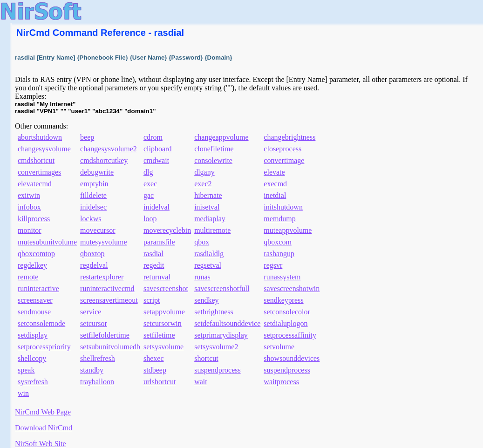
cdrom (153, 137)
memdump (279, 219)
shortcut (206, 358)
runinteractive (38, 288)
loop (150, 219)
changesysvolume (44, 149)
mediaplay (210, 219)
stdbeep (155, 370)
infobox (29, 207)
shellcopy (32, 358)
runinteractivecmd (107, 288)
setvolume (279, 347)
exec (150, 184)
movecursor (98, 230)
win (23, 393)
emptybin (94, 184)
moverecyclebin (167, 230)
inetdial (275, 195)
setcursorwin (163, 323)
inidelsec (93, 207)
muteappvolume (288, 230)
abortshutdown (40, 137)
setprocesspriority (44, 347)
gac (149, 195)
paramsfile (159, 242)
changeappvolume (221, 137)
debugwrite (97, 172)
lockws (91, 219)
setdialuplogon (286, 323)
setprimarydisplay (221, 335)
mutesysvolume (103, 242)
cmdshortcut (36, 160)
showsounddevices (292, 358)
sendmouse (34, 312)
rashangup (279, 254)
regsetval (208, 265)
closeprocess (282, 149)
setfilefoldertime (105, 335)
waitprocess (281, 382)
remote (28, 277)
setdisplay (33, 335)
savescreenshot (166, 288)
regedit (154, 265)
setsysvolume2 (216, 347)
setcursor (94, 323)
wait (201, 382)
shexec (154, 358)
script (152, 300)
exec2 (203, 184)
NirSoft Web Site (41, 444)
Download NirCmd (44, 428)
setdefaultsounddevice (227, 323)
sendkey (206, 300)
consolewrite (213, 160)
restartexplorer (102, 277)
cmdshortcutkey (104, 160)
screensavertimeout (109, 300)
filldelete (93, 195)
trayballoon (97, 382)
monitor (30, 230)
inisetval (207, 207)
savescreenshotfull (222, 288)
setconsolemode (41, 323)
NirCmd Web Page (43, 412)
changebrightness (289, 137)
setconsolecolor (287, 312)
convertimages (39, 172)
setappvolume (164, 312)
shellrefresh (98, 358)
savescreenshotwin (292, 288)
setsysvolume (163, 347)
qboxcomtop (36, 254)
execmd (275, 184)
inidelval (156, 207)
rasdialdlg (209, 254)
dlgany (204, 172)
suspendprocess (218, 370)
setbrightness (214, 312)
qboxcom (278, 242)
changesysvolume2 (109, 149)
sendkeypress (283, 300)
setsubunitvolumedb (110, 347)
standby (92, 370)
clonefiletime (214, 149)
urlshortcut (160, 382)
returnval (157, 277)
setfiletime (159, 335)
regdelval (94, 265)
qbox (202, 242)
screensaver (35, 300)
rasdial (153, 254)
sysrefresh (33, 382)
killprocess (34, 219)
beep (87, 137)
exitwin (29, 195)
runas (202, 277)
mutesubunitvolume (47, 242)
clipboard (157, 149)
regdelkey (32, 265)
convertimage (284, 160)
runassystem (282, 277)
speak (26, 370)
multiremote (212, 230)
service (91, 312)
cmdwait (156, 160)
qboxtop (92, 254)
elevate (274, 172)
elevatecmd (35, 184)
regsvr (273, 265)
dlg (148, 172)
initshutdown (283, 207)
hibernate (208, 195)
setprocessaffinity (290, 335)
